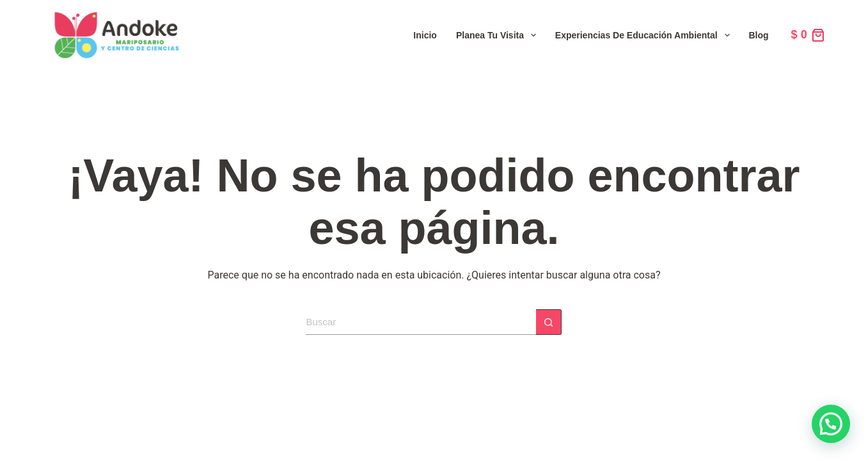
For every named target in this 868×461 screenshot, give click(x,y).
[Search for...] (421, 322)
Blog (759, 35)
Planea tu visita (499, 35)
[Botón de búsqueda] (549, 322)
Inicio (425, 35)
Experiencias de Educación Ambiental (645, 35)
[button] (831, 424)
